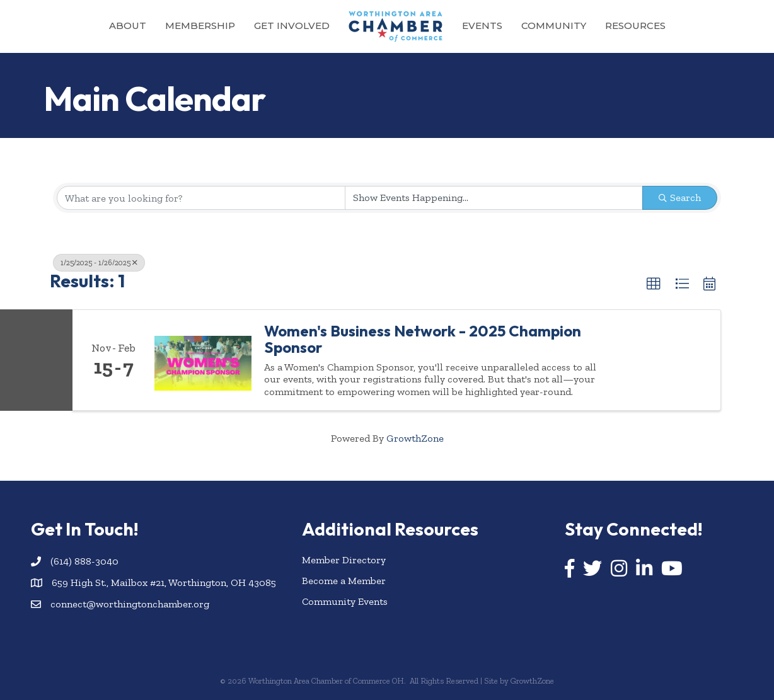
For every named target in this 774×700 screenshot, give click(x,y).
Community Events (345, 601)
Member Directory (344, 560)
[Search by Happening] (494, 198)
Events (482, 26)
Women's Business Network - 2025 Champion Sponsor (423, 339)
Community (554, 26)
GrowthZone (415, 438)
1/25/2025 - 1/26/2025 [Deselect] (99, 263)
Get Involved (292, 26)
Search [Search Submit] (680, 198)
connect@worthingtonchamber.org (130, 604)
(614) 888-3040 (84, 561)
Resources (635, 26)
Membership (200, 26)
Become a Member (344, 581)
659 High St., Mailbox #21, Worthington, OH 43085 (164, 582)
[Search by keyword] (201, 198)
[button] (654, 284)
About (128, 26)
